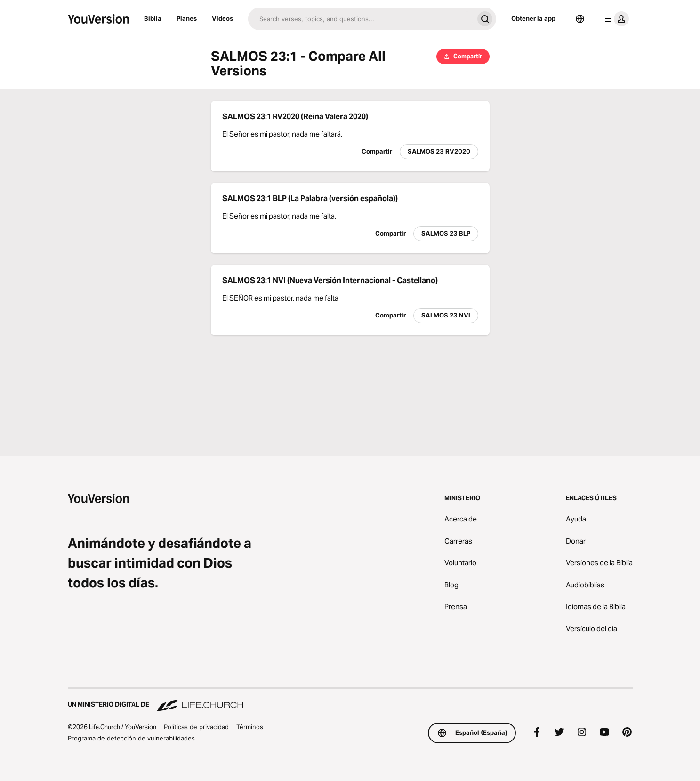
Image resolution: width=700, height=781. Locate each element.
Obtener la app (533, 18)
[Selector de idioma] (580, 19)
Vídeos (222, 18)
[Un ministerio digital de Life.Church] (350, 700)
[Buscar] (361, 19)
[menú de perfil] (615, 19)
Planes (187, 18)
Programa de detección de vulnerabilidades (131, 738)
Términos (250, 727)
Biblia (153, 18)
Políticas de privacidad (196, 727)
